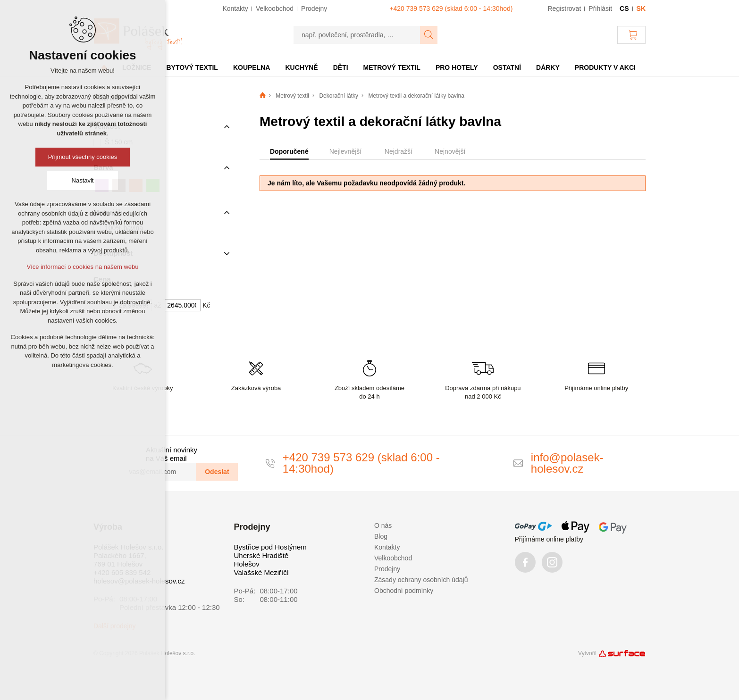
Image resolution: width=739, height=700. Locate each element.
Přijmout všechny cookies (83, 157)
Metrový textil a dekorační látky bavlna (416, 96)
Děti (341, 67)
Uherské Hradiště (261, 555)
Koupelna (252, 67)
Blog (381, 536)
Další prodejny (115, 626)
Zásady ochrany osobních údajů (421, 580)
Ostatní (507, 67)
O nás (383, 525)
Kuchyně (301, 67)
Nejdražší (399, 151)
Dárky (548, 67)
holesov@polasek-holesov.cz (139, 581)
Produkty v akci (605, 67)
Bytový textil (192, 67)
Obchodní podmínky (404, 591)
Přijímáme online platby (549, 539)
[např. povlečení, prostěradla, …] (357, 35)
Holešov (247, 564)
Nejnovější (450, 151)
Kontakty (387, 547)
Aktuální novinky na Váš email (172, 454)
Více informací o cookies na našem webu (82, 267)
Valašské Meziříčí (261, 572)
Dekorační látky (339, 96)
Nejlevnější (345, 151)
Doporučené (289, 151)
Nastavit (83, 180)
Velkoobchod (393, 558)
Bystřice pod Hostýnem (270, 547)
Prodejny (387, 569)
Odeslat (217, 472)
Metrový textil (392, 67)
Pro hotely (457, 67)
